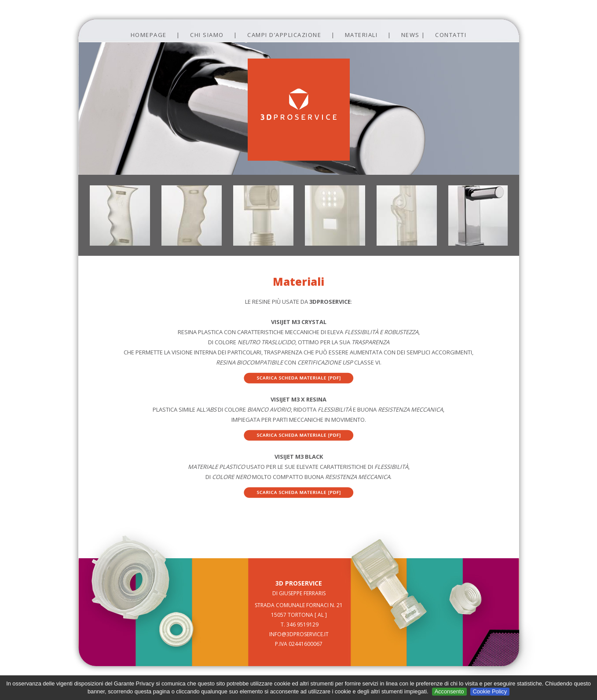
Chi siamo (207, 35)
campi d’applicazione (284, 35)
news (410, 35)
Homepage (149, 35)
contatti (451, 35)
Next (527, 53)
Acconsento (449, 691)
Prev (70, 53)
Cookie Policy (490, 691)
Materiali (361, 35)
